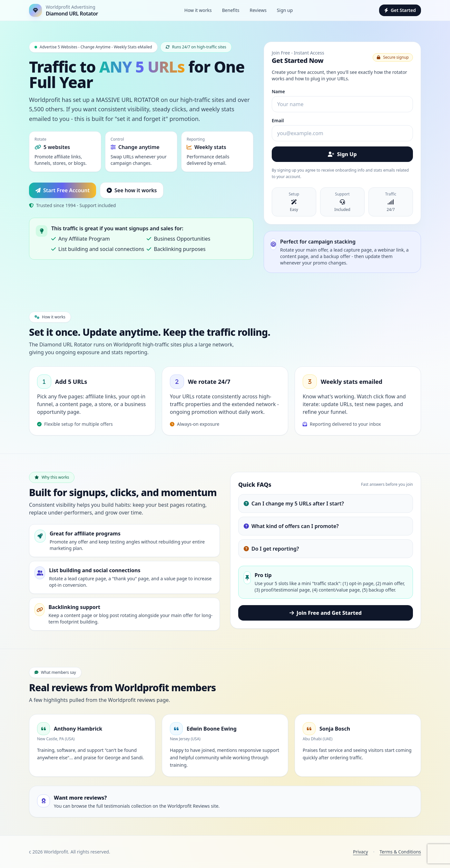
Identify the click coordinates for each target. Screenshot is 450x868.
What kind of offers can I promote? (291, 526)
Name (278, 91)
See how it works (132, 190)
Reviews (258, 10)
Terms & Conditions (401, 852)
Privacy (361, 852)
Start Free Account (63, 190)
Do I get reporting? (271, 549)
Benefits (231, 10)
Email (278, 120)
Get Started (400, 10)
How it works (198, 10)
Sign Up (342, 154)
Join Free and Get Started (326, 613)
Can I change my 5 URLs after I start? (294, 504)
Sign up (285, 10)
